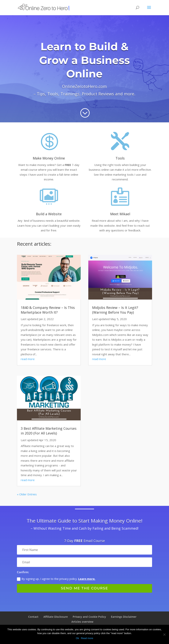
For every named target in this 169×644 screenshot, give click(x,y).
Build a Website (49, 214)
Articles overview (82, 622)
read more (28, 359)
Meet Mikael (120, 214)
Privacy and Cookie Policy (89, 617)
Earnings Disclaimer (124, 617)
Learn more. (87, 579)
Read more (87, 638)
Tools (120, 158)
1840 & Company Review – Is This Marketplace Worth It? (48, 310)
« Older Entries (27, 494)
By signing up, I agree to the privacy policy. (56, 579)
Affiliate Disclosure (56, 617)
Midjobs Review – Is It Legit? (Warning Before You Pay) (115, 310)
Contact (33, 617)
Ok (78, 638)
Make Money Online (49, 158)
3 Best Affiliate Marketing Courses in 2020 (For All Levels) (49, 431)
